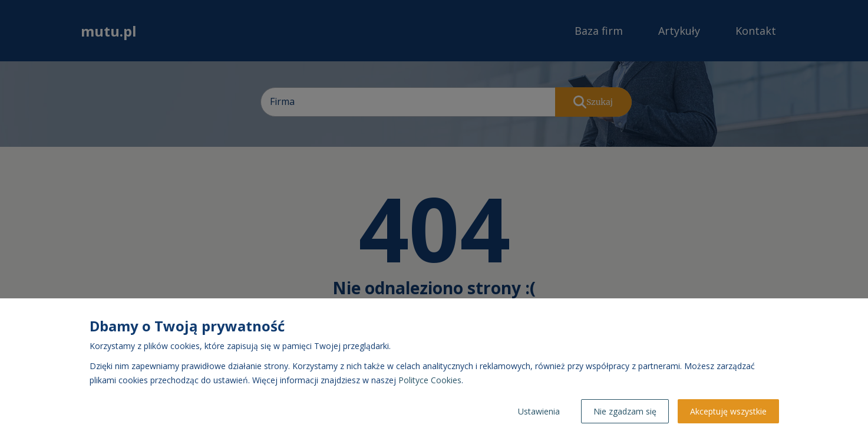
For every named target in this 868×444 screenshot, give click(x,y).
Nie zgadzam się (625, 411)
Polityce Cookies (430, 380)
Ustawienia (539, 411)
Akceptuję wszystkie (728, 411)
